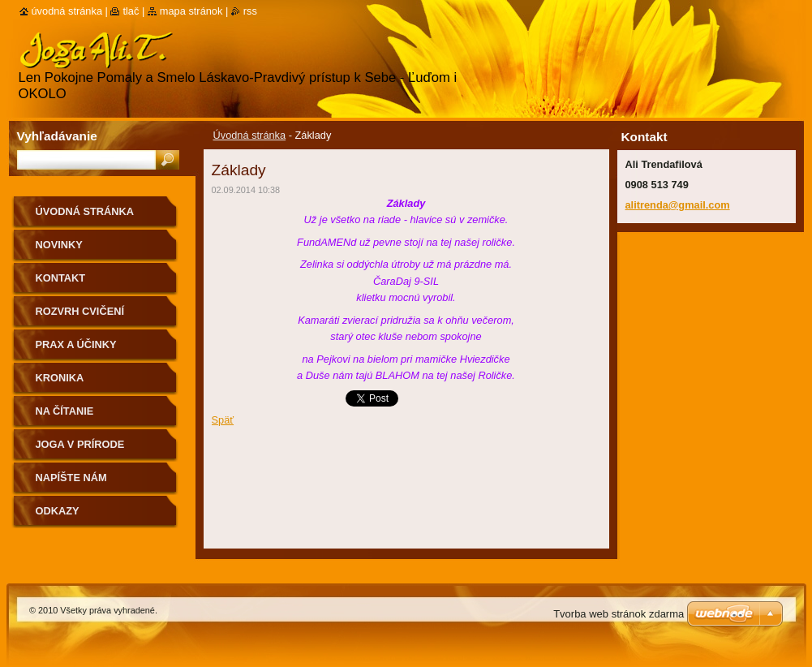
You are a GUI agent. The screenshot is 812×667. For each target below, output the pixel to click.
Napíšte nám (71, 478)
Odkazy (58, 511)
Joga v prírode (80, 444)
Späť (223, 420)
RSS (250, 11)
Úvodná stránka (250, 135)
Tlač (131, 11)
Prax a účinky (76, 344)
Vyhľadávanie (57, 136)
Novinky (59, 245)
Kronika (60, 378)
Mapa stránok (191, 11)
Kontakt (61, 278)
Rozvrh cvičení (80, 311)
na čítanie (65, 411)
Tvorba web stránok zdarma (619, 614)
